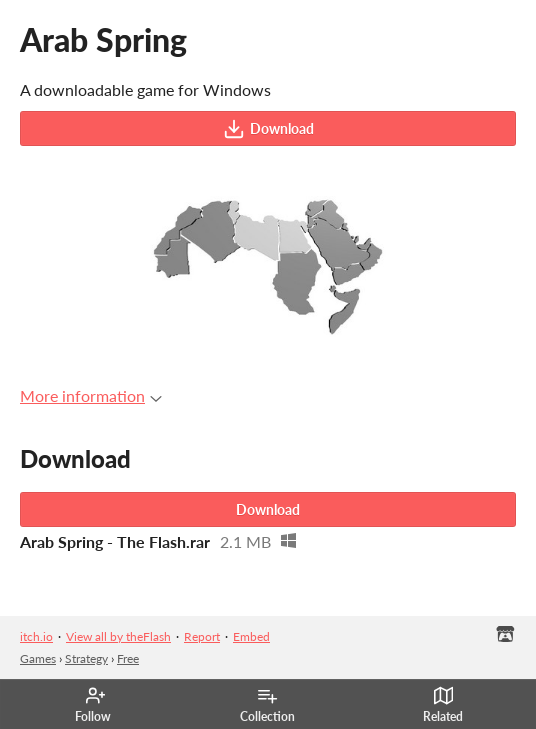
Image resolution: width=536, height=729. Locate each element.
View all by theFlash (118, 636)
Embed (251, 636)
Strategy (86, 658)
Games (38, 658)
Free (128, 658)
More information (91, 395)
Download (268, 129)
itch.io (36, 636)
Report (202, 636)
